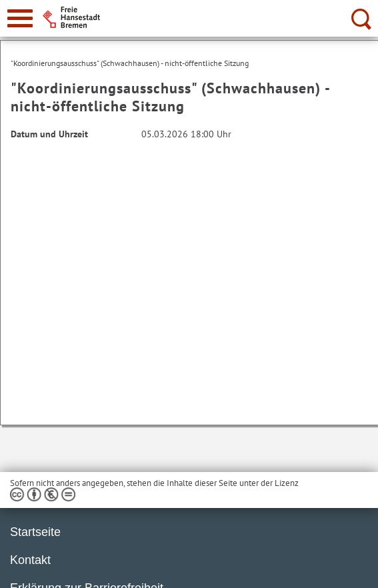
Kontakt (30, 560)
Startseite (35, 532)
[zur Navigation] (20, 18)
